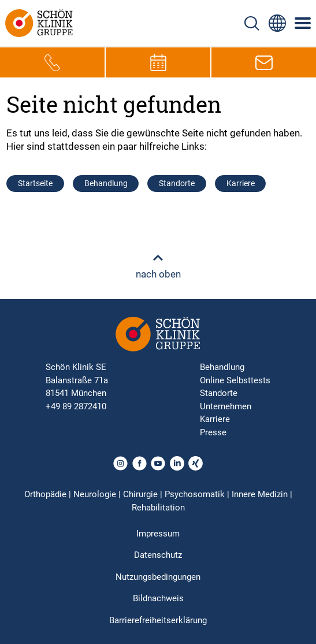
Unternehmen (226, 406)
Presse (213, 432)
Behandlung (106, 183)
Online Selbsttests (235, 380)
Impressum (158, 534)
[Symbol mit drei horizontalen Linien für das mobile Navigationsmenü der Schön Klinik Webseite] (303, 23)
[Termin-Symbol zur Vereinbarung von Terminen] (158, 62)
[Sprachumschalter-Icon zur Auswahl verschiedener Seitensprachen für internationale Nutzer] (277, 23)
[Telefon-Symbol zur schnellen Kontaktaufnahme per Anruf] (53, 62)
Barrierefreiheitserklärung (158, 620)
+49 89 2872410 (76, 406)
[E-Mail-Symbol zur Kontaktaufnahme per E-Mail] (264, 62)
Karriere (241, 183)
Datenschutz (158, 555)
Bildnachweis (158, 598)
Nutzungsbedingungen (158, 577)
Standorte (177, 183)
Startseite (35, 183)
